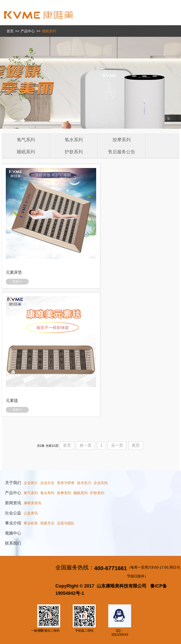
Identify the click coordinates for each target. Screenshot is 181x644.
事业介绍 (13, 523)
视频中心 (13, 533)
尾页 (136, 445)
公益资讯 (31, 513)
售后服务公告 (122, 152)
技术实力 (84, 483)
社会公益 (13, 513)
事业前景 (31, 523)
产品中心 (28, 31)
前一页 (86, 445)
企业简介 (31, 483)
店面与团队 (66, 523)
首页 (10, 31)
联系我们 (13, 543)
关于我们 (13, 483)
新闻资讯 (13, 503)
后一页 (117, 445)
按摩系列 (122, 140)
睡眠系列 (49, 31)
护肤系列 (74, 152)
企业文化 (47, 483)
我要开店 (47, 523)
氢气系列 (26, 140)
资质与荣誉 (66, 483)
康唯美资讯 (32, 503)
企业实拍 (101, 483)
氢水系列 (74, 140)
